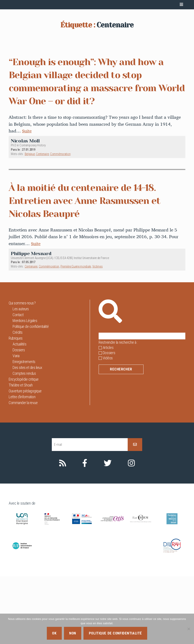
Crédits (18, 400)
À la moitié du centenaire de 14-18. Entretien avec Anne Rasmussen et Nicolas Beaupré (93, 268)
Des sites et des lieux (27, 435)
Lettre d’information (22, 464)
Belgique (30, 222)
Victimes (98, 334)
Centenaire (42, 222)
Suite (27, 198)
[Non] (189, 629)
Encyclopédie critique (24, 447)
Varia (16, 423)
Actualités (19, 412)
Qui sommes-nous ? (22, 371)
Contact (18, 382)
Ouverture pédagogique (25, 458)
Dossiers (19, 417)
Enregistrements (24, 429)
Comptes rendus (24, 441)
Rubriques (16, 406)
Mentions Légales (25, 388)
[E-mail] (90, 512)
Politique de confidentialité (31, 394)
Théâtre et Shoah (21, 453)
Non (73, 633)
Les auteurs (21, 376)
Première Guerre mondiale (76, 334)
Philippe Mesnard (31, 321)
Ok (54, 633)
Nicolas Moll (25, 208)
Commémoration (60, 222)
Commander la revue (23, 470)
